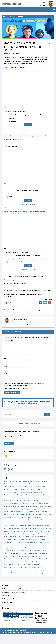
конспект (49, 525)
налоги (18, 536)
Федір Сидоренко (9, 571)
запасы (26, 516)
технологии (24, 566)
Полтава (7, 551)
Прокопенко (48, 554)
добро (47, 507)
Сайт (5, 374)
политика (35, 310)
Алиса (27, 484)
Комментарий (8, 341)
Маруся (24, 531)
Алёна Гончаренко (10, 484)
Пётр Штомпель (9, 548)
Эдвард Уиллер (9, 577)
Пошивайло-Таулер (29, 551)
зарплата (32, 516)
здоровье (38, 516)
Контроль (11, 197)
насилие (30, 310)
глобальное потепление (11, 504)
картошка (7, 525)
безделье (37, 490)
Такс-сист (13, 566)
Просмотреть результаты (28, 129)
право (42, 551)
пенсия (27, 545)
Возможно (11, 118)
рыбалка (44, 557)
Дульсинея (34, 510)
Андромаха (32, 487)
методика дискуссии (16, 534)
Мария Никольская (10, 531)
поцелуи (20, 551)
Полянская (13, 551)
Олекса (15, 542)
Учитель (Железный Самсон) (22, 568)
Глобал (42, 502)
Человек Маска (23, 574)
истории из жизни (22, 522)
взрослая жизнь (9, 499)
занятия (21, 516)
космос (6, 528)
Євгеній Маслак (9, 513)
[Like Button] (6, 303)
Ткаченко (38, 566)
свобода (45, 310)
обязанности (39, 539)
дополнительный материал (16, 510)
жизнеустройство (27, 513)
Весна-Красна (44, 496)
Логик (28, 528)
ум (12, 568)
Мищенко (7, 536)
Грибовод (33, 504)
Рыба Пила (37, 557)
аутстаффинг (8, 490)
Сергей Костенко (28, 560)
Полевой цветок (35, 548)
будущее (34, 493)
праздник (47, 551)
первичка (33, 545)
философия (19, 571)
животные (17, 513)
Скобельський (15, 563)
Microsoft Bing (14, 481)
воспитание (22, 502)
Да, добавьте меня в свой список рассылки (19, 388)
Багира (20, 490)
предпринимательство (11, 554)
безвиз (32, 490)
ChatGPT (7, 481)
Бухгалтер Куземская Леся (12, 496)
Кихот (25, 310)
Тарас (18, 566)
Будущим (13, 5)
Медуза (6, 534)
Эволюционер (38, 574)
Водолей (11, 502)
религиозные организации (21, 557)
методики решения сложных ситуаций (35, 534)
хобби (47, 571)
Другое (7, 603)
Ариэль (44, 487)
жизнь (35, 513)
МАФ (49, 531)
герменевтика (35, 502)
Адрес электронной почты (12, 436)
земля (44, 516)
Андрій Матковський (10, 487)
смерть (22, 563)
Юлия (33, 577)
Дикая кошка (17, 507)
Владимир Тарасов (43, 499)
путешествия (8, 557)
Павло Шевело (20, 545)
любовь (41, 528)
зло (48, 516)
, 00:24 (10, 50)
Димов (24, 507)
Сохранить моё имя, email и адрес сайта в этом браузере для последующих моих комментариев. (24, 384)
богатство (21, 493)
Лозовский (34, 528)
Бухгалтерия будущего (11, 596)
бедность (26, 490)
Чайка (10, 574)
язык (13, 580)
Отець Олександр (9, 545)
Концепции (8, 609)
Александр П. (32, 481)
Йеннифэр (37, 522)
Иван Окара (8, 519)
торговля (45, 566)
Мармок (19, 531)
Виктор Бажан (19, 499)
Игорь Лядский (16, 519)
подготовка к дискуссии (22, 548)
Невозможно (12, 121)
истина (13, 522)
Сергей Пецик (38, 560)
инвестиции (25, 519)
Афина (15, 490)
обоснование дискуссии (12, 539)
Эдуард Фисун (19, 577)
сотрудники (33, 563)
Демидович (47, 504)
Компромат (8, 606)
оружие (21, 542)
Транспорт (7, 568)
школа (31, 574)
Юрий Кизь (7, 580)
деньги (6, 507)
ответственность (29, 542)
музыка (13, 536)
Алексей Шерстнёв (43, 481)
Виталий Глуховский (30, 499)
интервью (45, 519)
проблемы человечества (36, 554)
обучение (32, 539)
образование (24, 539)
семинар (19, 560)
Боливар (28, 493)
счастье (7, 566)
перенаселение (42, 545)
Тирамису (32, 566)
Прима (25, 554)
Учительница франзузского (40, 568)
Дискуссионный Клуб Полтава (14, 17)
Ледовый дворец (21, 528)
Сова (27, 563)
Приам (21, 554)
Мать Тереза (43, 531)
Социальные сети (42, 563)
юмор (43, 577)
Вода (6, 502)
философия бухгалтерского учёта (34, 571)
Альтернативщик (34, 484)
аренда (38, 487)
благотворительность (11, 493)
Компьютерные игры (39, 525)
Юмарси (38, 577)
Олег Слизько (8, 542)
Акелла (25, 481)
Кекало (13, 525)
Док (5, 510)
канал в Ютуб (19, 291)
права (40, 310)
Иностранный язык (35, 519)
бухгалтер (41, 493)
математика (31, 531)
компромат (29, 525)
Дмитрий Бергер (18, 310)
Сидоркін (7, 563)
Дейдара (40, 504)
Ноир (33, 536)
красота (12, 528)
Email (6, 366)
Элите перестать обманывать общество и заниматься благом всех (28, 259)
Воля (16, 502)
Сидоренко (46, 560)
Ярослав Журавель (21, 580)
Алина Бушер (20, 484)
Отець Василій (39, 542)
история (30, 522)
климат (22, 525)
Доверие (11, 194)
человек (7, 312)
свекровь (7, 560)
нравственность (40, 536)
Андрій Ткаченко (23, 487)
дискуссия (9, 310)
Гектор (28, 502)
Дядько (40, 510)
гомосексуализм (24, 504)
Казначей (43, 522)
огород (46, 539)
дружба (27, 510)
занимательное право (11, 516)
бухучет (23, 496)
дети (11, 507)
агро (21, 481)
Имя (6, 359)
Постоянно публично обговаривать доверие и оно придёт (25, 262)
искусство (7, 522)
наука (28, 536)
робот (31, 557)
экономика (13, 312)
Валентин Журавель (33, 496)
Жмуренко (41, 513)
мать (37, 531)
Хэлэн (6, 574)
